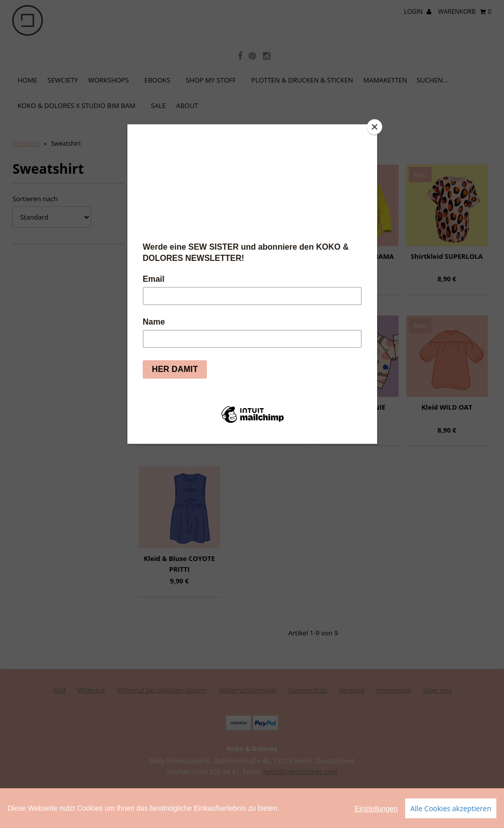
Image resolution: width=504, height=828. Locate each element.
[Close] (375, 127)
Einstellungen (376, 819)
